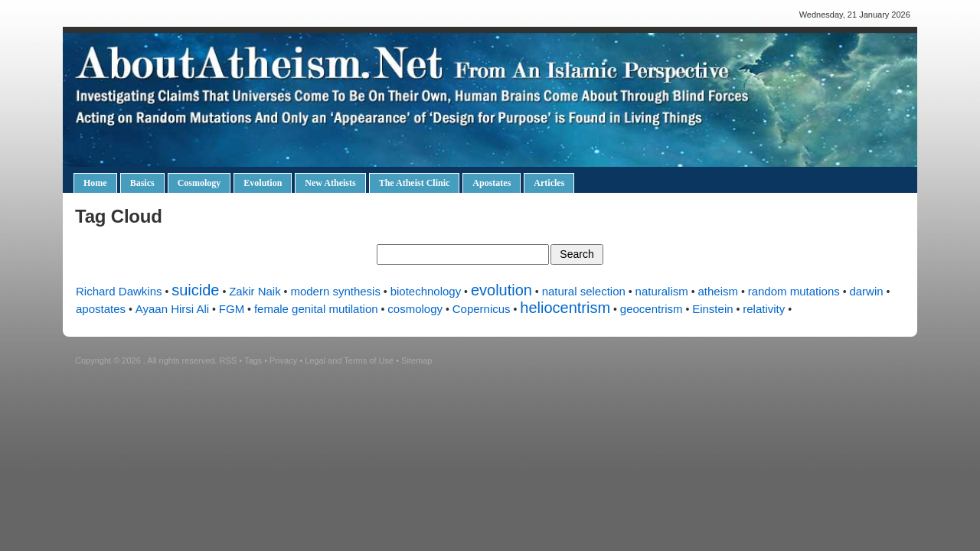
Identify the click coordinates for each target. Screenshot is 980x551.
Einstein (712, 309)
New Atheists (330, 183)
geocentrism (652, 309)
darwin (866, 291)
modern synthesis (335, 291)
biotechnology (426, 291)
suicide (195, 290)
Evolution (263, 183)
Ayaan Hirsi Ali (172, 309)
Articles (549, 183)
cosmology (415, 309)
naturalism (662, 291)
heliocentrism (565, 308)
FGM (232, 309)
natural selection (584, 291)
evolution (501, 290)
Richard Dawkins (119, 291)
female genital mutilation (316, 309)
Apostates (492, 183)
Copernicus (482, 309)
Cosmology (199, 183)
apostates (101, 309)
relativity (764, 309)
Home (95, 183)
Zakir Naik (255, 291)
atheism (718, 291)
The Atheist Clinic (415, 183)
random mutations (794, 291)
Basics (142, 183)
